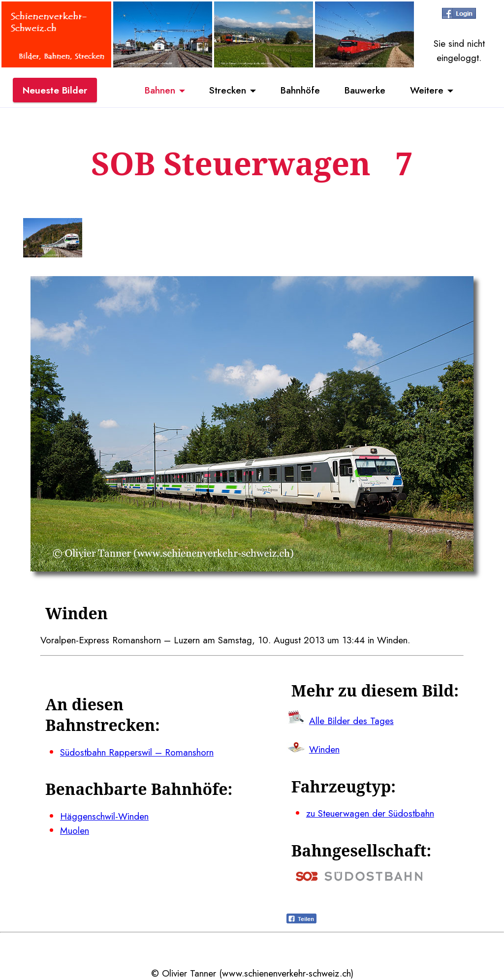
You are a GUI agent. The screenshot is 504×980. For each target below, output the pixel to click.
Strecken (228, 90)
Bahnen (160, 90)
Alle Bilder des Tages (351, 721)
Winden (324, 749)
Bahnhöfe (300, 90)
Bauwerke (365, 90)
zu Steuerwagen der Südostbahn (370, 813)
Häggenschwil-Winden (104, 816)
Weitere (427, 90)
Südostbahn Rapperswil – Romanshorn (137, 752)
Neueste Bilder (55, 90)
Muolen (75, 830)
